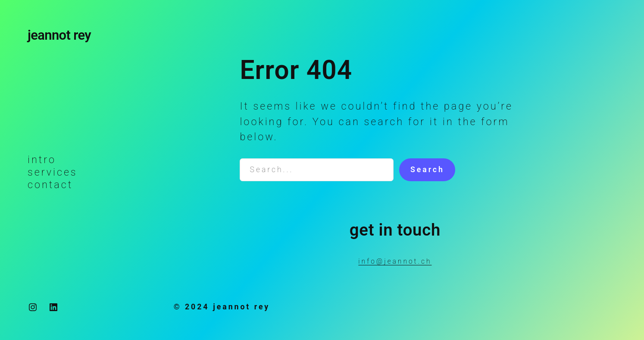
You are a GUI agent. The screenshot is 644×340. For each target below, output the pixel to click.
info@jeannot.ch (395, 261)
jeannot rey (59, 35)
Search (427, 170)
